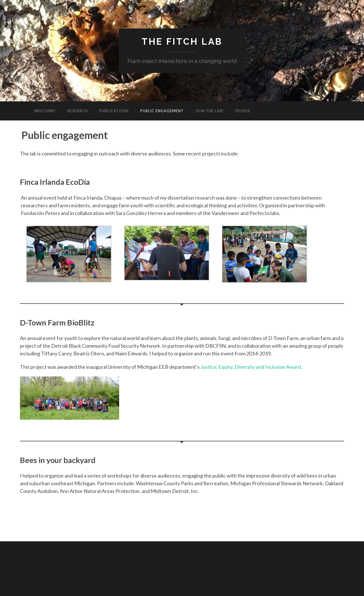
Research (78, 111)
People (243, 111)
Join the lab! (210, 111)
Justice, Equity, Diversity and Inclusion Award (251, 367)
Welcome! (45, 111)
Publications (114, 111)
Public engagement (162, 111)
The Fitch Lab (182, 41)
